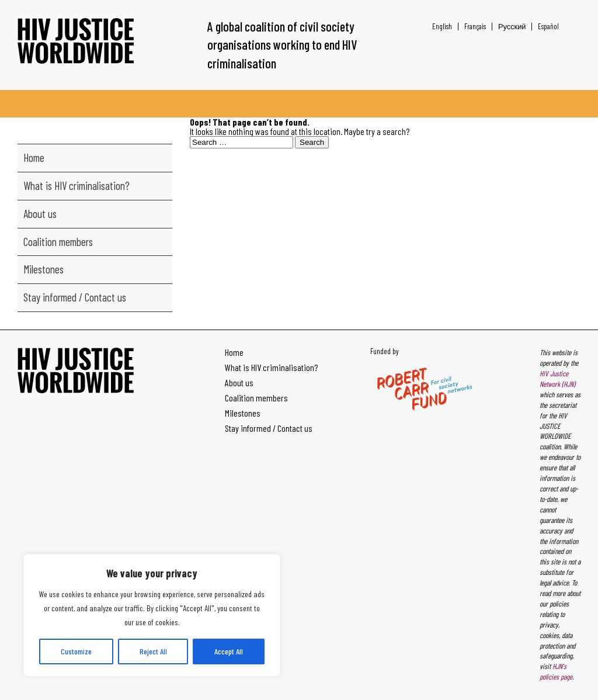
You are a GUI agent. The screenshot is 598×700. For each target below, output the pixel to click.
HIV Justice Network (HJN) (557, 379)
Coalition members (58, 242)
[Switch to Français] (475, 27)
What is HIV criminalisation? (77, 186)
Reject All (153, 651)
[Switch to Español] (545, 27)
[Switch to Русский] (512, 27)
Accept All (229, 651)
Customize (76, 651)
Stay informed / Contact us (75, 297)
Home (34, 157)
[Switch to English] (442, 27)
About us (40, 214)
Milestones (44, 269)
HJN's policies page (556, 671)
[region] (152, 615)
